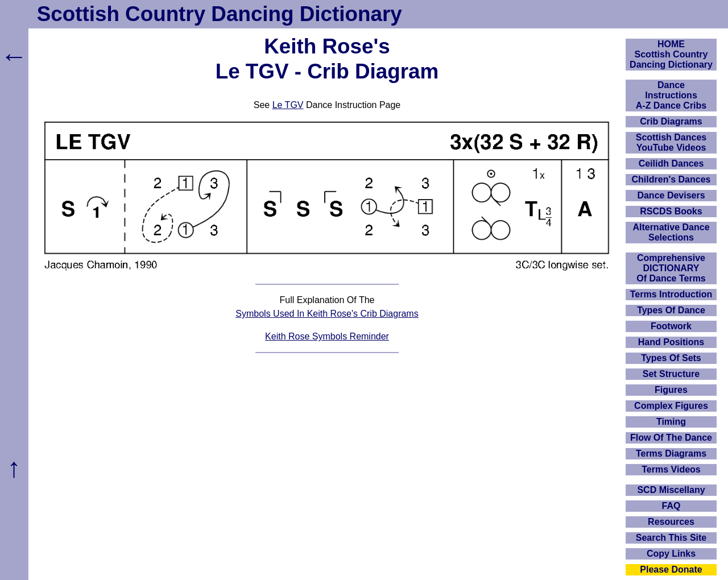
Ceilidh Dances (671, 163)
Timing (671, 422)
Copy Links (671, 554)
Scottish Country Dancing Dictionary (220, 14)
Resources (671, 522)
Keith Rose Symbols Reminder (327, 336)
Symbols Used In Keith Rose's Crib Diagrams (327, 314)
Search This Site (671, 538)
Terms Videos (671, 469)
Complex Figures (671, 406)
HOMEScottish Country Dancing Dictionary (671, 54)
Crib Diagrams (671, 121)
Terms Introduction (671, 294)
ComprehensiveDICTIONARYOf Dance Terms (671, 268)
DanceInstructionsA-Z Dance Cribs (671, 95)
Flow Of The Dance (671, 438)
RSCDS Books (671, 211)
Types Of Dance (671, 310)
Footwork (671, 326)
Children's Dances (671, 179)
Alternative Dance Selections (671, 232)
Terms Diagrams (671, 453)
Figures (671, 390)
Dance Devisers (671, 195)
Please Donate (671, 569)
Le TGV (288, 105)
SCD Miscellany (671, 490)
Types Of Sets (671, 358)
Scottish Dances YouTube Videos (671, 142)
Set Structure (671, 374)
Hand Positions (671, 342)
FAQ (671, 506)
